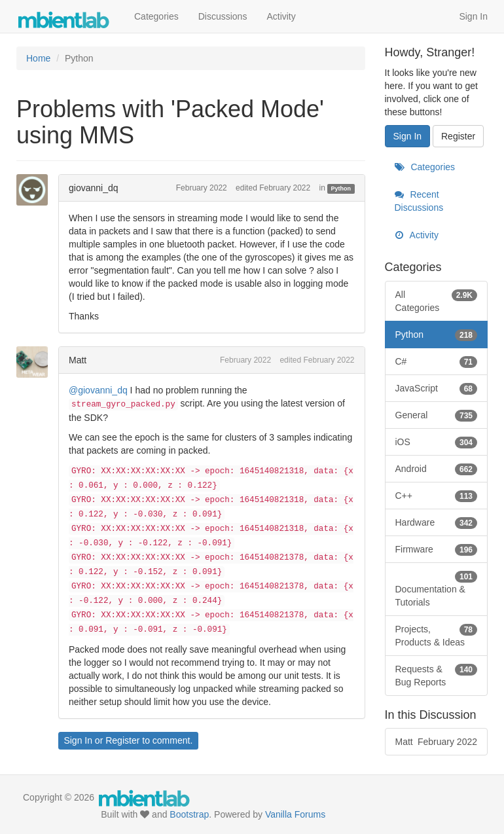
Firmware (437, 549)
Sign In (473, 16)
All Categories (437, 300)
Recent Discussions (419, 201)
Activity (281, 16)
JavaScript (437, 388)
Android (437, 469)
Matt (78, 360)
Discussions (223, 16)
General (437, 415)
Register (122, 740)
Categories (156, 16)
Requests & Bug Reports (437, 675)
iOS (437, 442)
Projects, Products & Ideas (437, 635)
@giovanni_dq (98, 390)
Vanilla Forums (295, 814)
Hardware (437, 522)
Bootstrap (189, 814)
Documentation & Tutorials (437, 589)
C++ (437, 496)
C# (437, 361)
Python (341, 189)
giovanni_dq (94, 188)
